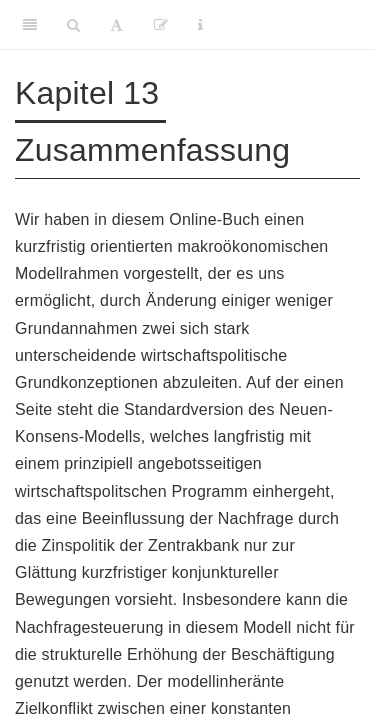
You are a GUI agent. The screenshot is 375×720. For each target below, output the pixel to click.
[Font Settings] (116, 25)
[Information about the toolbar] (200, 25)
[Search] (73, 25)
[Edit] (161, 25)
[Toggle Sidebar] (30, 25)
